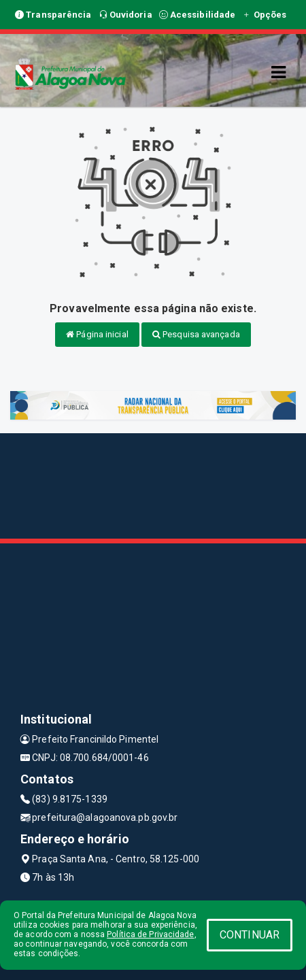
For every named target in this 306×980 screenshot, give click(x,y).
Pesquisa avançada (196, 334)
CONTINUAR (250, 935)
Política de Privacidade (150, 934)
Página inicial (97, 334)
